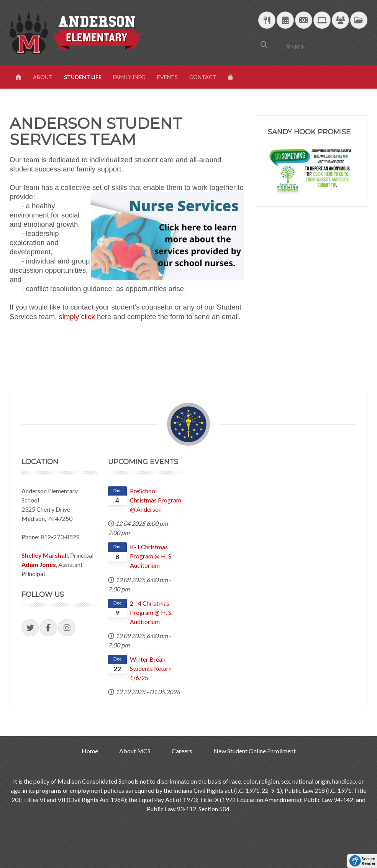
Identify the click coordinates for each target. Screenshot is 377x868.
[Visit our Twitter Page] (30, 628)
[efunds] (304, 21)
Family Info (129, 77)
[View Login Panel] (231, 77)
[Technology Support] (322, 21)
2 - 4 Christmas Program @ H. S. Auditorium (151, 612)
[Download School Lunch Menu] (267, 21)
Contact (203, 77)
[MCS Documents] (359, 21)
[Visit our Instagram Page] (67, 628)
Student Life (83, 77)
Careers (182, 751)
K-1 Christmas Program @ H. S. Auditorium (151, 556)
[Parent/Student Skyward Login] (340, 21)
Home (90, 751)
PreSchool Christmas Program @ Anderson (156, 500)
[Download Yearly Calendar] (285, 21)
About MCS (135, 751)
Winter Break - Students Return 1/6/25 (151, 668)
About (43, 77)
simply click (77, 317)
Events (167, 77)
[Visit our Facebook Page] (48, 628)
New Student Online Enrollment (255, 751)
